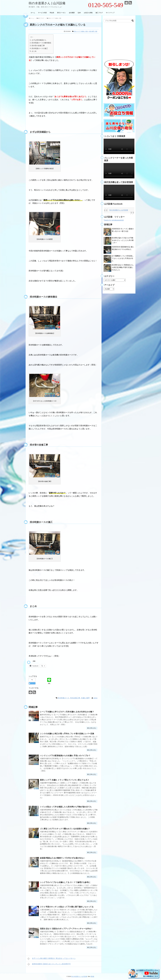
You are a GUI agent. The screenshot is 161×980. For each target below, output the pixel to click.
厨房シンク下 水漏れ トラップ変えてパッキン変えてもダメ (64, 780)
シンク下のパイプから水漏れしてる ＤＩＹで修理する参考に (65, 882)
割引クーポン (62, 13)
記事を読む (93, 728)
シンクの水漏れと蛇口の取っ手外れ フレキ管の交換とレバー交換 (67, 734)
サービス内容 (42, 13)
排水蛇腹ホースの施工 (40, 48)
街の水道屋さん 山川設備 (119, 210)
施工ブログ (99, 13)
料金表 (52, 13)
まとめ (34, 51)
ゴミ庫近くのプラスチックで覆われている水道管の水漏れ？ (65, 829)
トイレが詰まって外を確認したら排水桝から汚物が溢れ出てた (66, 807)
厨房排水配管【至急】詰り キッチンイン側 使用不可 (49, 964)
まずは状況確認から (39, 40)
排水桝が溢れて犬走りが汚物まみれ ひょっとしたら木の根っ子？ (123, 240)
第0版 (92, 976)
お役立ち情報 (88, 13)
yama (95, 698)
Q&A (79, 13)
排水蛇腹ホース (63, 698)
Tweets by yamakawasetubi (114, 220)
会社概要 (72, 13)
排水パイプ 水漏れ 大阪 (81, 31)
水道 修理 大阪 (93, 31)
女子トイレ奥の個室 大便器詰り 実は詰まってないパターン (51, 959)
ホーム (33, 13)
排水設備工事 (75, 698)
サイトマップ (110, 13)
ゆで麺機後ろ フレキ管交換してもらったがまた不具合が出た (123, 258)
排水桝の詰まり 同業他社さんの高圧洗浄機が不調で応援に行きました (123, 267)
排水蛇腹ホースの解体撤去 (41, 43)
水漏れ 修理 (85, 698)
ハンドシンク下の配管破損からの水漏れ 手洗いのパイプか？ (65, 756)
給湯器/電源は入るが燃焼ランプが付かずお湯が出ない (62, 858)
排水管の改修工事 (38, 45)
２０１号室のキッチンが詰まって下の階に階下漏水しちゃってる (67, 907)
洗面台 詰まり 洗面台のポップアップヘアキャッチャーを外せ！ (66, 929)
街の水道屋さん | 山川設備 (47, 3)
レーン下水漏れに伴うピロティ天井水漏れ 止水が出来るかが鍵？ (67, 712)
